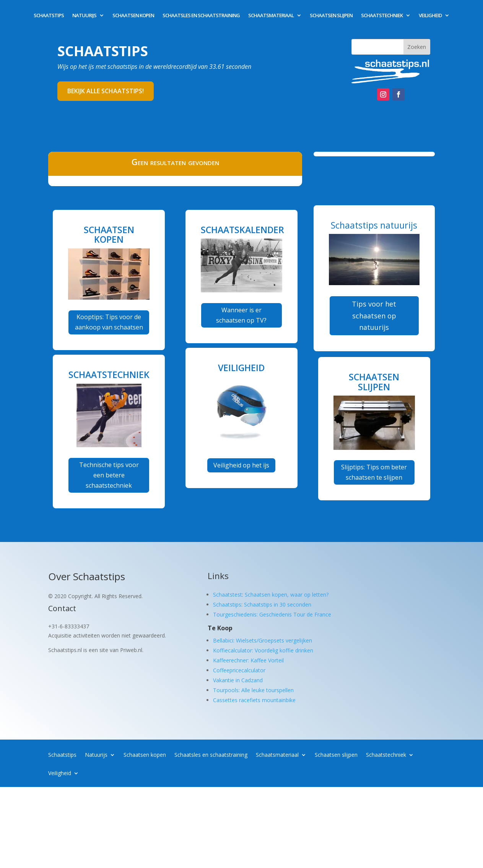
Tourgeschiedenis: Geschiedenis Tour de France (272, 614)
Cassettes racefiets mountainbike (254, 700)
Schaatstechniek (382, 16)
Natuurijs (84, 16)
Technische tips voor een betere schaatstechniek (109, 475)
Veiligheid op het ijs (241, 465)
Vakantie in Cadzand (238, 680)
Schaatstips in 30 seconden (278, 604)
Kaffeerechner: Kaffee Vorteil (248, 660)
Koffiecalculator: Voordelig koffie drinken (263, 650)
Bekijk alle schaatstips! (106, 91)
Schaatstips (49, 16)
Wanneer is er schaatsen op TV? (241, 315)
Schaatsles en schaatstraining (201, 16)
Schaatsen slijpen (331, 16)
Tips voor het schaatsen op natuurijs (374, 316)
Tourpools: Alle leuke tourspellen (253, 690)
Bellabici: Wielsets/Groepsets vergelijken (263, 640)
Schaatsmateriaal (271, 16)
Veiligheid (430, 16)
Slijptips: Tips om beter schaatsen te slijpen (374, 472)
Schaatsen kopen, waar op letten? (287, 595)
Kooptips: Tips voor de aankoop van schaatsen (109, 322)
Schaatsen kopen (133, 16)
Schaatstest (228, 595)
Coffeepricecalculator (239, 670)
